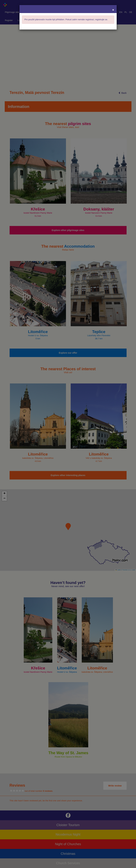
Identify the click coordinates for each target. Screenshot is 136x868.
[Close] (113, 10)
